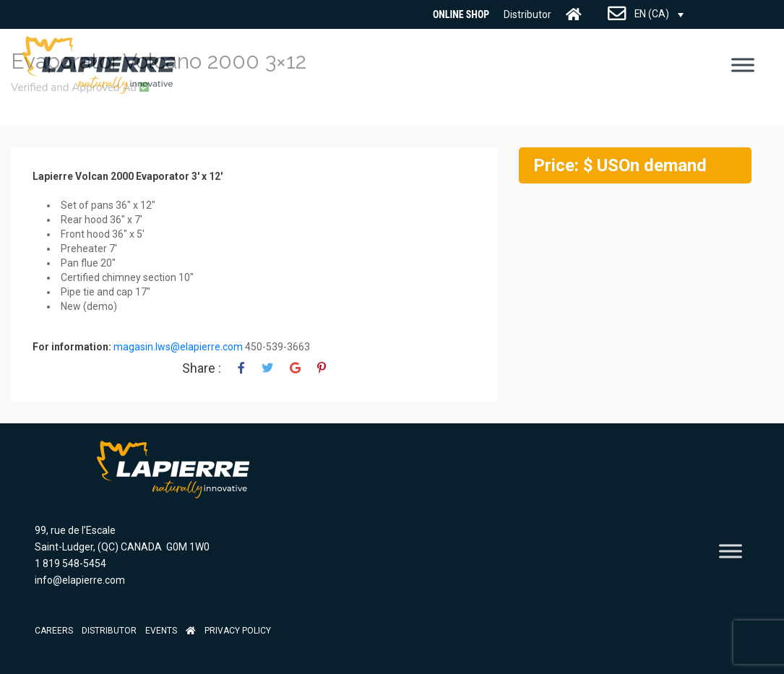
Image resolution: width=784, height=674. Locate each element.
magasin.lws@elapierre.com (178, 347)
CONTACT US (617, 14)
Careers (54, 631)
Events (161, 631)
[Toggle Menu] (743, 65)
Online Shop (461, 14)
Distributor (527, 14)
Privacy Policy (238, 631)
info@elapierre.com (80, 580)
